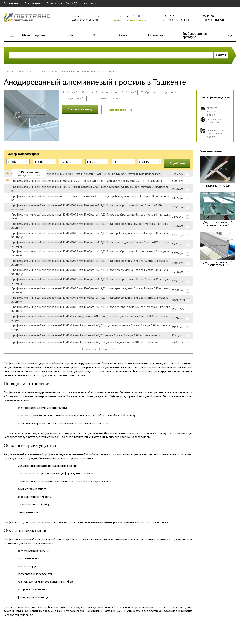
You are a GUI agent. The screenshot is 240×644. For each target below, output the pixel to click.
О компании (11, 3)
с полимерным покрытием (104, 98)
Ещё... (230, 35)
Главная (9, 71)
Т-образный (149, 92)
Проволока (155, 35)
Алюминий (23, 71)
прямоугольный (73, 98)
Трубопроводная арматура (195, 35)
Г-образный (90, 92)
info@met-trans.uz (214, 20)
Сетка (123, 35)
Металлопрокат (34, 35)
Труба (69, 35)
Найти (221, 55)
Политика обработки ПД (62, 3)
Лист (96, 35)
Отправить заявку (80, 109)
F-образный (70, 92)
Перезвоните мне (120, 110)
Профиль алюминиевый (45, 71)
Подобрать (177, 163)
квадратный (168, 92)
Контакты (90, 3)
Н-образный (109, 92)
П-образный (129, 92)
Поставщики (33, 3)
